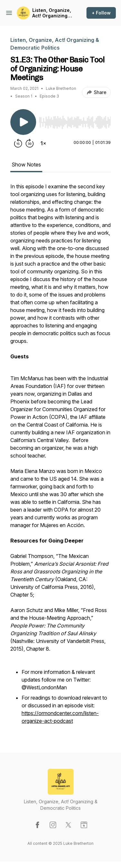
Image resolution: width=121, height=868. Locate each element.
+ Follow (101, 13)
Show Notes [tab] (26, 165)
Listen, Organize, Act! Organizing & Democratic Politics (52, 13)
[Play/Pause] (23, 122)
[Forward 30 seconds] (30, 143)
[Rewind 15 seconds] (18, 143)
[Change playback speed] (43, 143)
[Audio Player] (75, 120)
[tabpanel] (60, 458)
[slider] (75, 122)
